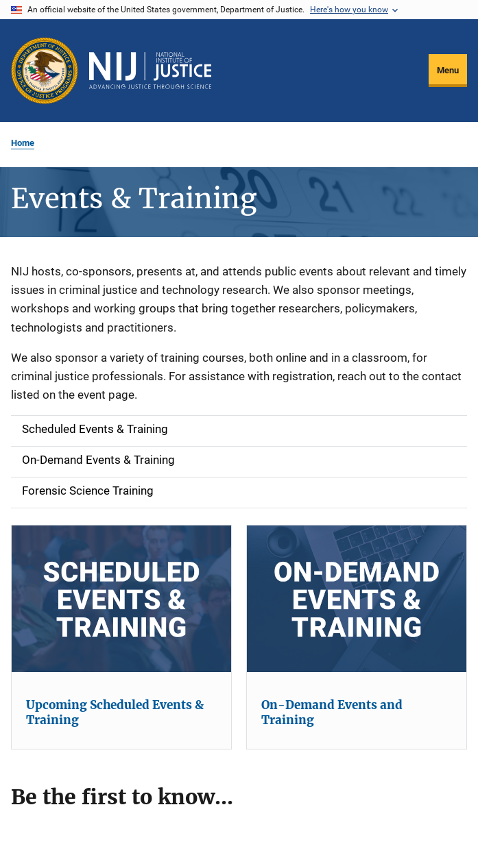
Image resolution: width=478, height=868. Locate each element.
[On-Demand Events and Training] (357, 598)
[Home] (150, 71)
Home (23, 143)
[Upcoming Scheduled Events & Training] (121, 598)
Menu (448, 70)
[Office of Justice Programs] (45, 71)
